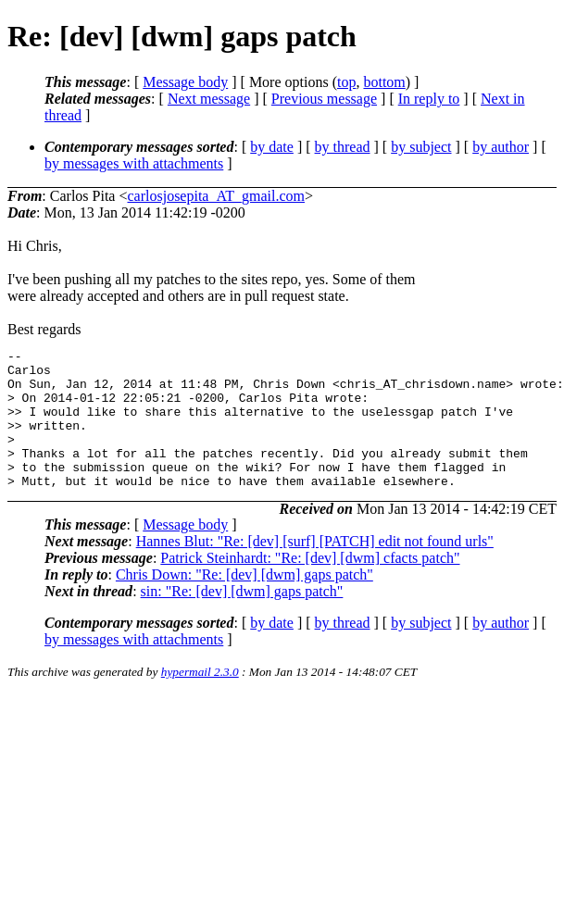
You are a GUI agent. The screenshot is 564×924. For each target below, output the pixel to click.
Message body (185, 82)
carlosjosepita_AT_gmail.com (216, 196)
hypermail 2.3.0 (200, 699)
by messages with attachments (134, 163)
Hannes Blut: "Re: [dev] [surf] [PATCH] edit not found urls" (315, 569)
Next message (209, 99)
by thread (343, 147)
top (346, 82)
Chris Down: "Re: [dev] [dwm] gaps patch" (244, 602)
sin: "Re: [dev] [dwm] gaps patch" (242, 619)
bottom (384, 82)
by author (501, 147)
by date (272, 147)
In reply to (429, 99)
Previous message (324, 99)
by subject (421, 147)
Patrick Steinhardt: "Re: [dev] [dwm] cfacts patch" (310, 586)
